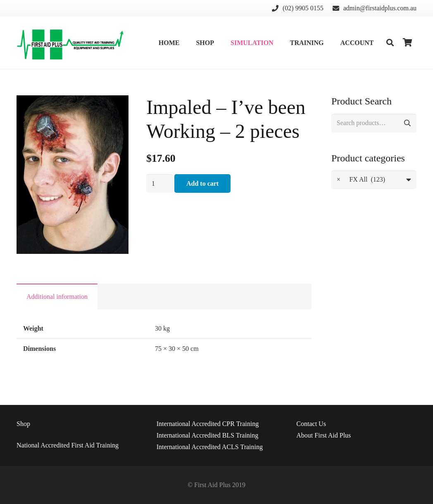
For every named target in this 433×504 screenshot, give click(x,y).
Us (311, 424)
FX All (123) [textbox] (361, 180)
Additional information (57, 297)
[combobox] (374, 180)
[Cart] (407, 43)
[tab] (57, 296)
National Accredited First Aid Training (68, 445)
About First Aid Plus (324, 435)
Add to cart (202, 183)
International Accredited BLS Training (208, 435)
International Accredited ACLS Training (210, 447)
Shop (23, 424)
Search (407, 123)
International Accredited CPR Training (208, 424)
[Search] (390, 43)
